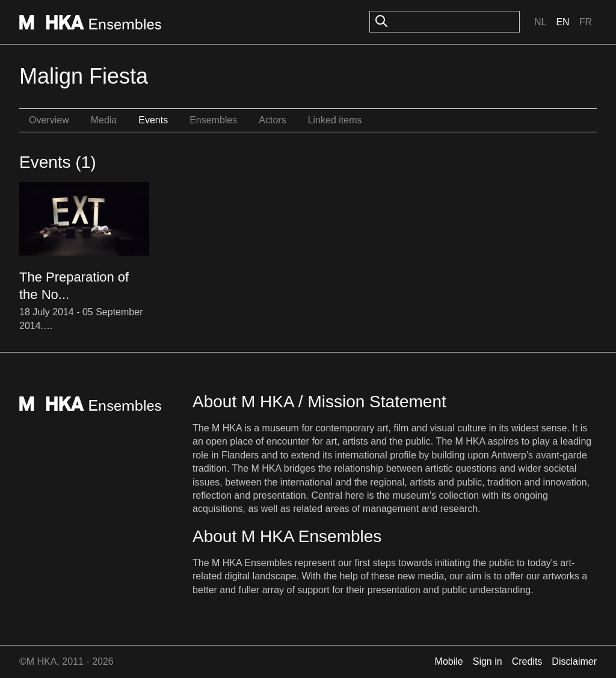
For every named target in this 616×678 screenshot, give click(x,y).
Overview (49, 120)
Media (104, 120)
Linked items (335, 120)
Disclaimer (574, 661)
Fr (586, 22)
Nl (540, 22)
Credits (527, 661)
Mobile (449, 661)
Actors (272, 120)
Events (153, 120)
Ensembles (213, 120)
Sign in (488, 661)
